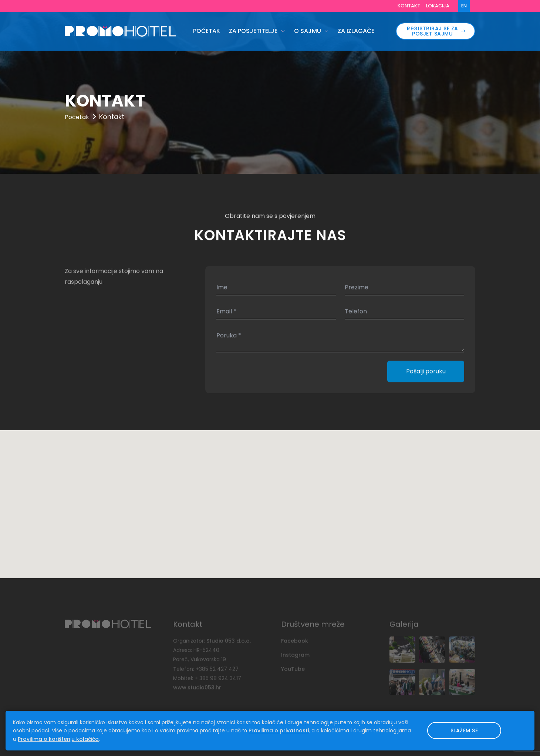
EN (464, 6)
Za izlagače (356, 31)
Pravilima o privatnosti (279, 730)
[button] (270, 497)
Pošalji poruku (426, 372)
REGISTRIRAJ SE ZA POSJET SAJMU (436, 31)
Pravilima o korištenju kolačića (58, 739)
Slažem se (464, 730)
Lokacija (438, 6)
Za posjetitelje (254, 31)
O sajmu (308, 31)
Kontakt (409, 6)
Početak (207, 31)
